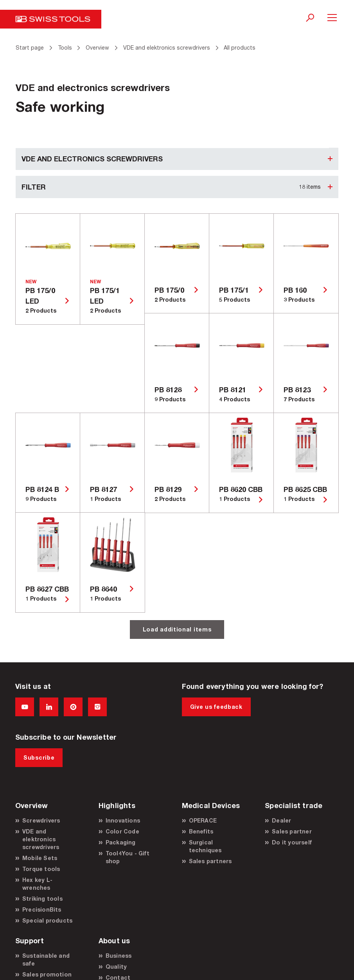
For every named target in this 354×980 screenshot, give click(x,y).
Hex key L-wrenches (37, 884)
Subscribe (39, 757)
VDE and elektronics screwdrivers (41, 839)
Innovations (123, 820)
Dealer (281, 820)
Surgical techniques (205, 846)
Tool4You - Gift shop (128, 857)
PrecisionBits (42, 909)
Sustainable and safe (46, 959)
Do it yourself (292, 842)
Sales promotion (47, 974)
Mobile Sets (40, 858)
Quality (116, 967)
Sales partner (292, 831)
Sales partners (210, 861)
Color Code (122, 831)
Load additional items (177, 629)
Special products (47, 920)
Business (119, 956)
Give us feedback (216, 707)
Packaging (121, 842)
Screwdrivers (41, 820)
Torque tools (41, 869)
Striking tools (42, 899)
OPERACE (203, 820)
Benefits (201, 831)
